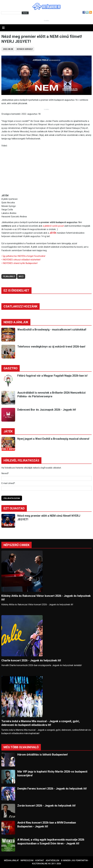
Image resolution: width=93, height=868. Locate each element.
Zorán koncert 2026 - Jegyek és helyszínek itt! (46, 806)
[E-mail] (46, 488)
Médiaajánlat (11, 861)
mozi (21, 276)
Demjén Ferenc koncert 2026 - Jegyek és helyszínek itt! (52, 789)
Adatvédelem (52, 861)
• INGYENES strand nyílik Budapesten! (20, 263)
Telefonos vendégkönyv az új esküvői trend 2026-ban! (51, 347)
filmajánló (9, 276)
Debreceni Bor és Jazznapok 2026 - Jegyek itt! (47, 410)
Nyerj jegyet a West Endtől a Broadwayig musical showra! (53, 439)
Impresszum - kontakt (32, 861)
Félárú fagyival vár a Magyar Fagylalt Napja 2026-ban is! (52, 376)
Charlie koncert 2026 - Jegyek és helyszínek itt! (31, 660)
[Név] (46, 478)
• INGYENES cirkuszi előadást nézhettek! (21, 260)
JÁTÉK (53, 233)
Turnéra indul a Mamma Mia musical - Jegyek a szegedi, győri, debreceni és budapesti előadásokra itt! (41, 723)
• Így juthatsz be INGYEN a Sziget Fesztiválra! (23, 256)
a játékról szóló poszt (53, 226)
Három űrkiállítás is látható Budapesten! (43, 755)
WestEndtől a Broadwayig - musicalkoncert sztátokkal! (52, 330)
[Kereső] (11, 13)
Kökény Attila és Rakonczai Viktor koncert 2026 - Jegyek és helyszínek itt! (46, 598)
